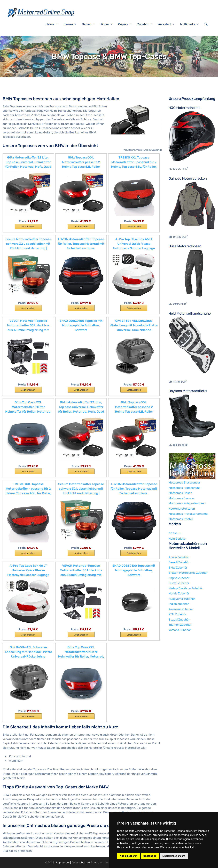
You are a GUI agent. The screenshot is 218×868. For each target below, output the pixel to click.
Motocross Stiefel (181, 519)
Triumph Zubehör (180, 625)
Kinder (108, 24)
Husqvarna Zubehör (182, 599)
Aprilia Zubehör (179, 557)
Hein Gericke (177, 539)
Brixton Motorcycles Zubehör (188, 573)
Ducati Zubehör (179, 583)
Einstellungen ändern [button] (174, 856)
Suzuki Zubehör (179, 620)
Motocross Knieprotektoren (187, 503)
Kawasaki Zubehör (181, 609)
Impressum (63, 863)
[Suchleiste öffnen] (207, 24)
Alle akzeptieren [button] (129, 856)
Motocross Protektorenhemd (188, 514)
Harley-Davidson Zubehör (186, 588)
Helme (54, 24)
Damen (90, 24)
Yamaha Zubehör (180, 630)
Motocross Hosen (180, 493)
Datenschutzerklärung (85, 863)
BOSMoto (175, 533)
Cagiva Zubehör (179, 578)
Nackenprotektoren (182, 509)
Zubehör (147, 24)
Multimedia (191, 24)
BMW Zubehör (178, 568)
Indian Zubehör (179, 604)
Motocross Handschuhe (185, 488)
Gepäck (127, 24)
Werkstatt (168, 24)
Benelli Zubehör (179, 562)
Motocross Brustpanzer (184, 482)
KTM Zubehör (177, 614)
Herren (72, 24)
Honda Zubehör (179, 593)
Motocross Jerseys (182, 498)
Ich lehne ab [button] (150, 856)
